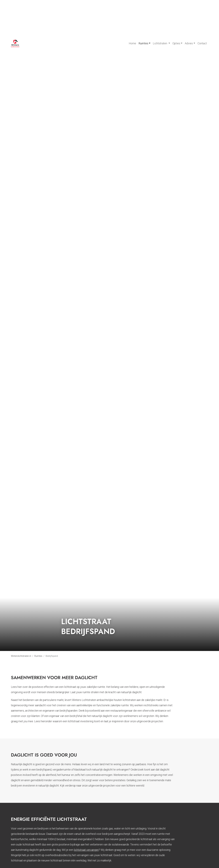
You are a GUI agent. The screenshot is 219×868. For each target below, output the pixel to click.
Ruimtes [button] (143, 43)
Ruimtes (38, 656)
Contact (202, 43)
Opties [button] (176, 43)
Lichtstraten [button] (160, 43)
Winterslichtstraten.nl (21, 656)
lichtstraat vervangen (86, 850)
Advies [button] (189, 43)
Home (132, 43)
